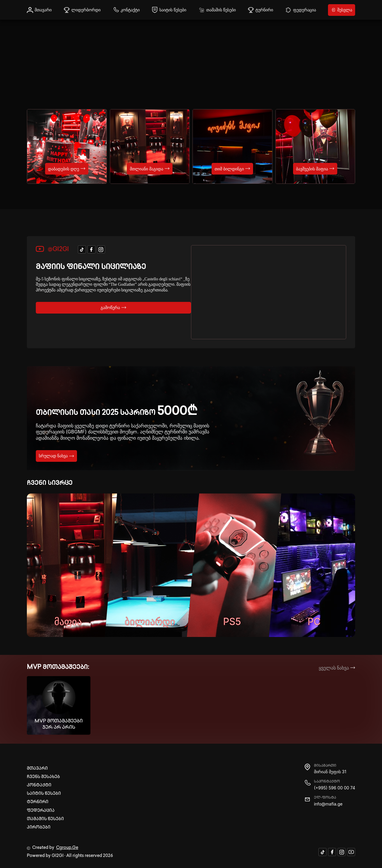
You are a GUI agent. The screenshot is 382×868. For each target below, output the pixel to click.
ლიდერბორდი (82, 10)
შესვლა (342, 10)
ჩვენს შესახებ (43, 777)
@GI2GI (52, 249)
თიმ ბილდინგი (232, 169)
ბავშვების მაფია (315, 169)
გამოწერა (113, 307)
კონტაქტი (126, 10)
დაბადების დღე (67, 169)
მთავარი (39, 10)
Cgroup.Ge (67, 848)
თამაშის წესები (217, 10)
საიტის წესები (169, 10)
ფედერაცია (301, 10)
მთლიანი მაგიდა (150, 169)
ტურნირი (260, 10)
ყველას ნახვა (337, 668)
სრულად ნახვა (56, 456)
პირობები (39, 827)
